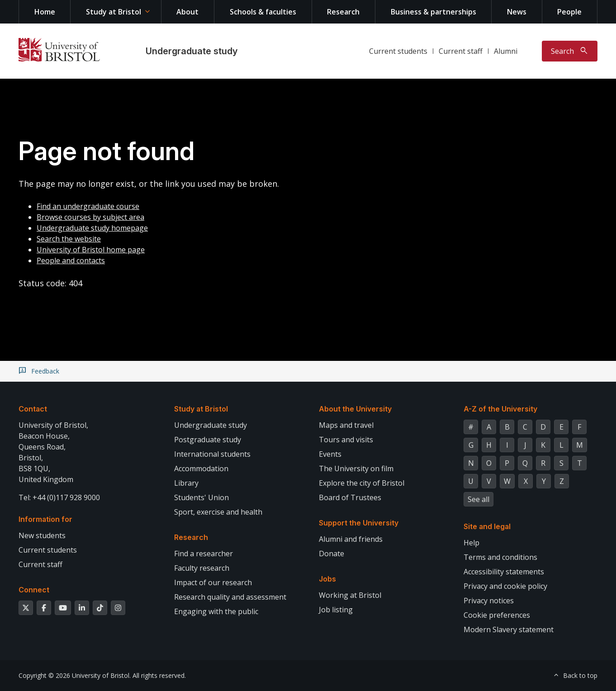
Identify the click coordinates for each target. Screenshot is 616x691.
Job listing (336, 610)
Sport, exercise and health (218, 512)
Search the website (69, 239)
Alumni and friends (351, 539)
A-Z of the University (500, 409)
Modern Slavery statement (509, 629)
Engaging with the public (216, 611)
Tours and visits (346, 440)
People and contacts (71, 260)
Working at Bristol (350, 595)
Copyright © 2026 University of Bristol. (75, 675)
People (569, 12)
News (517, 12)
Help (471, 543)
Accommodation (201, 469)
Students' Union (201, 497)
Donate (332, 554)
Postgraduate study (208, 440)
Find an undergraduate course (88, 206)
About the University (355, 409)
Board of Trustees (350, 497)
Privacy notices (489, 601)
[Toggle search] (570, 51)
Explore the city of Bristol (362, 483)
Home (45, 12)
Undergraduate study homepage (92, 228)
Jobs (327, 579)
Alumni (506, 51)
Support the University (359, 523)
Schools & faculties (263, 12)
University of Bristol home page (91, 250)
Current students (398, 51)
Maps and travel (346, 425)
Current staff (461, 51)
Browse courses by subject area (90, 217)
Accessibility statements (504, 572)
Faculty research (202, 568)
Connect (34, 590)
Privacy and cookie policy (505, 586)
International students (212, 454)
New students (42, 535)
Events (330, 454)
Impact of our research (213, 582)
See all (479, 499)
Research (343, 12)
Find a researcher (204, 554)
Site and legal (487, 526)
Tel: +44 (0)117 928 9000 (59, 497)
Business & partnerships (434, 12)
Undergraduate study (192, 51)
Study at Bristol (114, 12)
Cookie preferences (497, 615)
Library (186, 483)
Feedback (45, 371)
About (187, 12)
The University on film (356, 469)
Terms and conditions (500, 557)
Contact (33, 409)
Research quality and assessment (230, 597)
